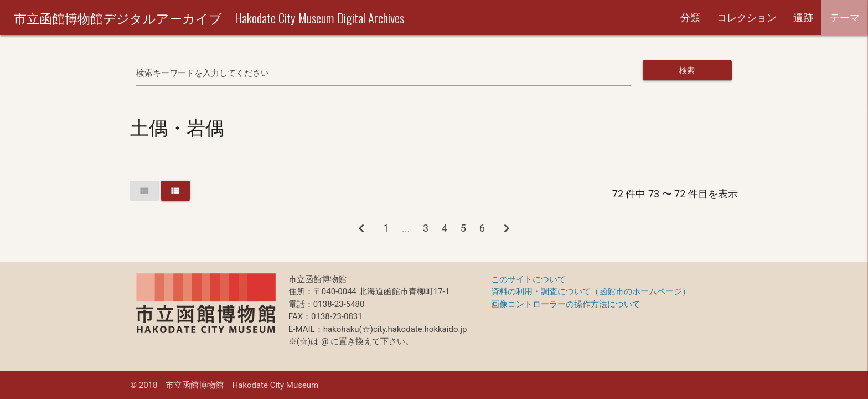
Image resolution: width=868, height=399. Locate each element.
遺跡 (803, 17)
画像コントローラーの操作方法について (566, 304)
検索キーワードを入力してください (203, 73)
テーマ (845, 17)
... (406, 228)
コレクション (747, 17)
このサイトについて (528, 279)
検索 (687, 70)
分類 (690, 17)
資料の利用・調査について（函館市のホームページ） (591, 291)
